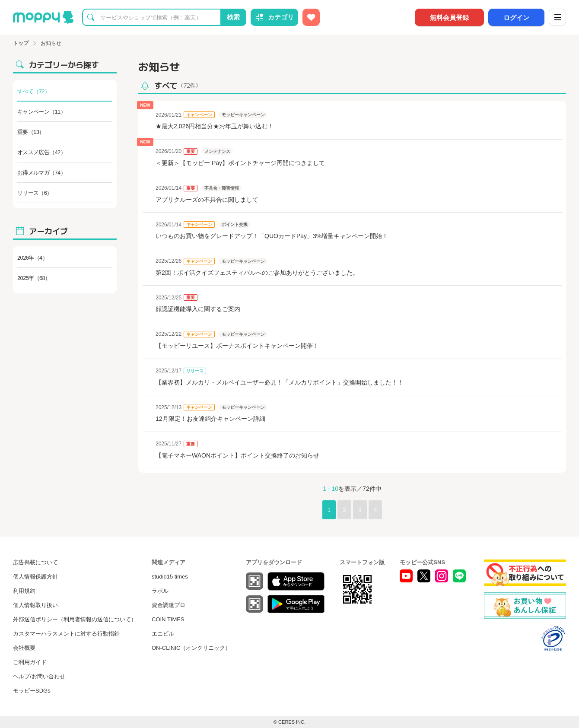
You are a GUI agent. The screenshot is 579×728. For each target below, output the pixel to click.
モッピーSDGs (32, 691)
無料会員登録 (449, 17)
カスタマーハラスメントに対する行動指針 (66, 634)
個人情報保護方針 (35, 577)
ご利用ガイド (30, 662)
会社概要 (24, 648)
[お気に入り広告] (311, 17)
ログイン (516, 17)
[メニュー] (557, 17)
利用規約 (24, 591)
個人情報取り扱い (35, 605)
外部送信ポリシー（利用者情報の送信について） (75, 619)
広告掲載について (35, 562)
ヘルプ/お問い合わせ (39, 676)
